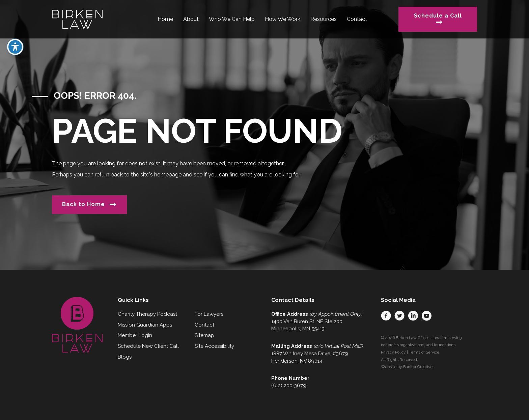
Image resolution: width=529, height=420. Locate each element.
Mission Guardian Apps (145, 325)
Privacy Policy (393, 352)
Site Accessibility (214, 346)
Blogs (125, 357)
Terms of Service (424, 352)
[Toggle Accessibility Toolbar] (15, 29)
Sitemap (204, 335)
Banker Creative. (418, 367)
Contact (204, 325)
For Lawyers (209, 314)
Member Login (135, 335)
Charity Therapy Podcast (147, 314)
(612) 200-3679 (289, 386)
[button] (386, 316)
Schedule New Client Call (148, 346)
